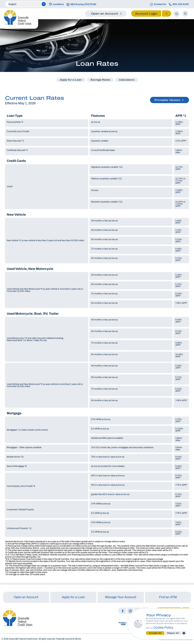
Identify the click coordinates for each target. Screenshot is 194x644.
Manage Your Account (121, 597)
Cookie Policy (163, 628)
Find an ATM (168, 597)
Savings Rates (100, 80)
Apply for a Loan (71, 80)
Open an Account (26, 597)
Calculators (127, 80)
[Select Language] (27, 4)
